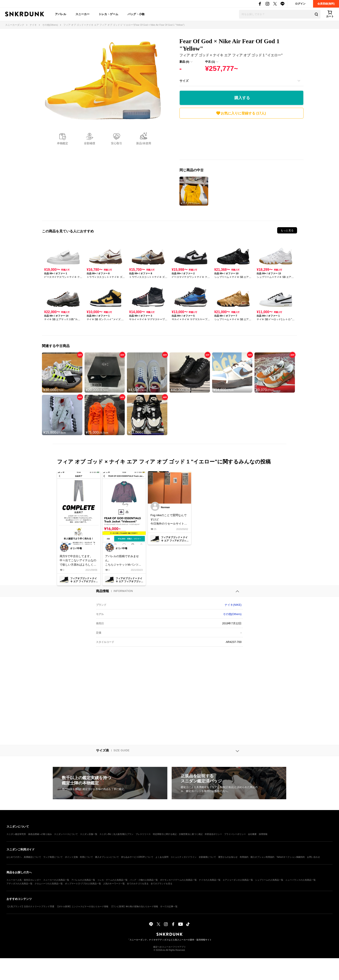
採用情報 (263, 834)
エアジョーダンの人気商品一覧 (238, 880)
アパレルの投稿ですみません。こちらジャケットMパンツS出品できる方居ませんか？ (123, 561)
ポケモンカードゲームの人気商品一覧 (178, 880)
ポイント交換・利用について (79, 857)
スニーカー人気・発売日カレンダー (24, 880)
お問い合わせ (313, 857)
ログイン (300, 4)
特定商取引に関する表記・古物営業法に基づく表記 (178, 834)
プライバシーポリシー (235, 834)
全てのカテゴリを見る (138, 884)
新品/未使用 (144, 143)
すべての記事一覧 (169, 906)
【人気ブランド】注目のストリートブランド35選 (30, 906)
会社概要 (252, 834)
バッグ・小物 (136, 14)
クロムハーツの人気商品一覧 (49, 884)
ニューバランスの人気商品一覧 (301, 880)
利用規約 (244, 857)
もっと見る (287, 230)
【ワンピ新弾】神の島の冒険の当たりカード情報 (134, 906)
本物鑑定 (62, 143)
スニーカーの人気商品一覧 (56, 880)
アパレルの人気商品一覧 (83, 880)
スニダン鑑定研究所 (16, 834)
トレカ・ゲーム (108, 14)
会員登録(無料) (326, 4)
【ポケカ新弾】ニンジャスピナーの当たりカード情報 (82, 906)
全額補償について (207, 857)
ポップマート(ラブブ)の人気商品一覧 (83, 884)
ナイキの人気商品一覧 (210, 880)
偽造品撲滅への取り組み (40, 834)
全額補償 (90, 143)
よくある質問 (162, 857)
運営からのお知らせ (228, 857)
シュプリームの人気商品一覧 (269, 880)
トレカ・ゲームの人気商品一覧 (112, 880)
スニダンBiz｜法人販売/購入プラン (116, 834)
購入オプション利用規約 (262, 857)
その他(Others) (232, 614)
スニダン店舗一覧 (89, 834)
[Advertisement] (241, 140)
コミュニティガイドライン (184, 857)
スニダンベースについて (66, 834)
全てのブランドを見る (162, 884)
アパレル (61, 14)
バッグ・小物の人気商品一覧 (144, 880)
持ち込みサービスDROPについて (137, 857)
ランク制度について (53, 857)
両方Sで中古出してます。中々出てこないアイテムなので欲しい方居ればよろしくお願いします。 (78, 561)
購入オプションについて (107, 857)
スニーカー (82, 14)
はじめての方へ (14, 857)
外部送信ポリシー (213, 834)
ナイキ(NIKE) (233, 605)
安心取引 (117, 143)
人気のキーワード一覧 (114, 884)
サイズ (184, 81)
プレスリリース (143, 834)
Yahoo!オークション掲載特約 (291, 857)
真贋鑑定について (32, 857)
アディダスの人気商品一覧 (19, 884)
